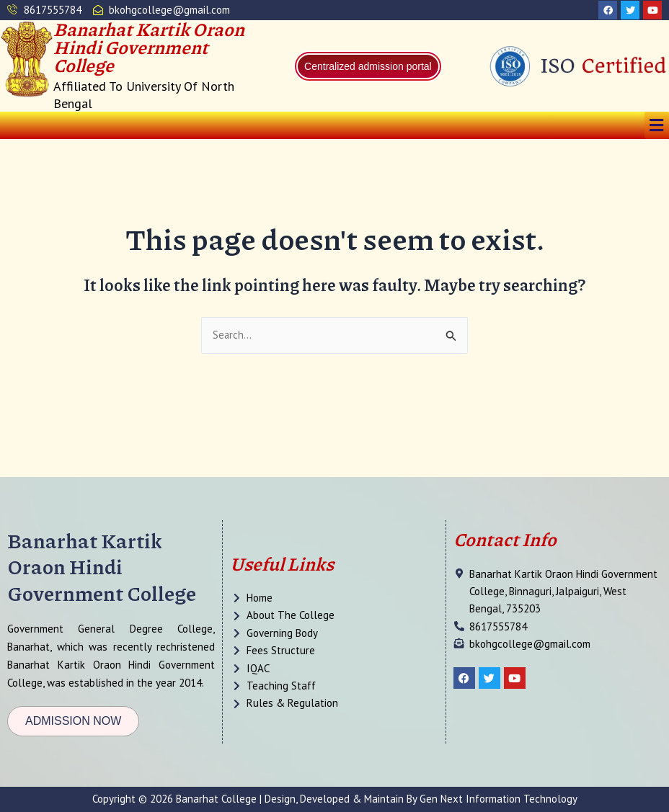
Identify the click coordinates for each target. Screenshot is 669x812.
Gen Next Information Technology (499, 799)
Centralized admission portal (368, 66)
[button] (657, 126)
